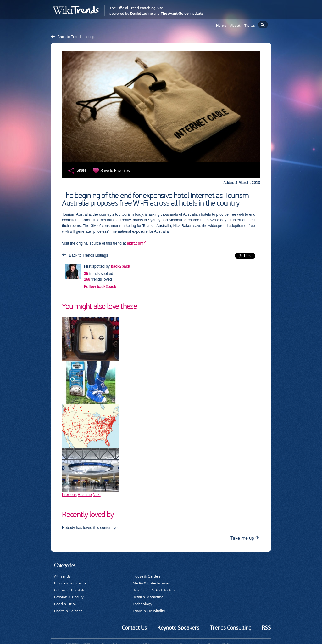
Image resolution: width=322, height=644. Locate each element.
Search (263, 25)
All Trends (62, 576)
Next (97, 495)
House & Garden (146, 576)
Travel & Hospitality (149, 611)
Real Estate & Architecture (154, 590)
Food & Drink (65, 604)
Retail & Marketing (148, 597)
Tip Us (250, 26)
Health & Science (68, 611)
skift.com (135, 243)
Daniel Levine (141, 14)
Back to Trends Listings (77, 37)
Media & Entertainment (152, 583)
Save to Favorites (115, 171)
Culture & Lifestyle (69, 590)
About (235, 26)
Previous (69, 495)
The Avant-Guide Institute (182, 14)
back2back (120, 266)
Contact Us (134, 628)
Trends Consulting (231, 628)
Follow (100, 287)
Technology (142, 604)
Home (221, 26)
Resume (85, 495)
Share (81, 170)
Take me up (245, 538)
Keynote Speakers (178, 628)
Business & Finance (70, 583)
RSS (266, 628)
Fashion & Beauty (69, 597)
